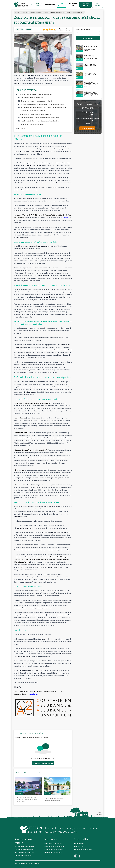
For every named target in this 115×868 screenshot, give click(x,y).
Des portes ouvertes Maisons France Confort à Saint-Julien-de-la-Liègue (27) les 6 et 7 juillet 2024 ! (91, 93)
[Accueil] (21, 5)
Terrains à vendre (36, 5)
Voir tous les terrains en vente (24, 847)
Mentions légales (80, 846)
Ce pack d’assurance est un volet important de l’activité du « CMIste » (43, 104)
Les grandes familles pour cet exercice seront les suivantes (40, 118)
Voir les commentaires (65, 30)
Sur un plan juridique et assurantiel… (32, 98)
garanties (29, 29)
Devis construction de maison (54, 846)
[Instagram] (76, 856)
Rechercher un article (83, 30)
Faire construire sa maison (53, 843)
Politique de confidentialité (83, 849)
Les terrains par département (24, 850)
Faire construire (62, 5)
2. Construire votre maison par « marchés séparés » (34, 114)
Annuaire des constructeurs (24, 856)
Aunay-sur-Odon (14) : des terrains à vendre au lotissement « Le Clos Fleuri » (91, 49)
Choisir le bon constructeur (53, 852)
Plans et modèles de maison (54, 849)
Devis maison (97, 5)
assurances (20, 29)
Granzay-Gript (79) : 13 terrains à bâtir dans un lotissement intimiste (90, 75)
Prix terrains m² (73, 5)
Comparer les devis (87, 128)
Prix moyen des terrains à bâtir (25, 853)
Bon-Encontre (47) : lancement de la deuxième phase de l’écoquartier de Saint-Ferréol (91, 84)
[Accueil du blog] (28, 830)
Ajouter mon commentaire (43, 763)
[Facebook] (79, 856)
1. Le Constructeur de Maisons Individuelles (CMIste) (35, 94)
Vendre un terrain (86, 5)
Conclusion (21, 128)
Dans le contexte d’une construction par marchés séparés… (40, 121)
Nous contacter (79, 843)
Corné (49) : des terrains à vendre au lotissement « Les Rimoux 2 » (91, 66)
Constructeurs (50, 5)
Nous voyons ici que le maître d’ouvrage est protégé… (38, 101)
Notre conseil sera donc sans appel (32, 124)
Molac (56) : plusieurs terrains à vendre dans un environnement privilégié (91, 57)
